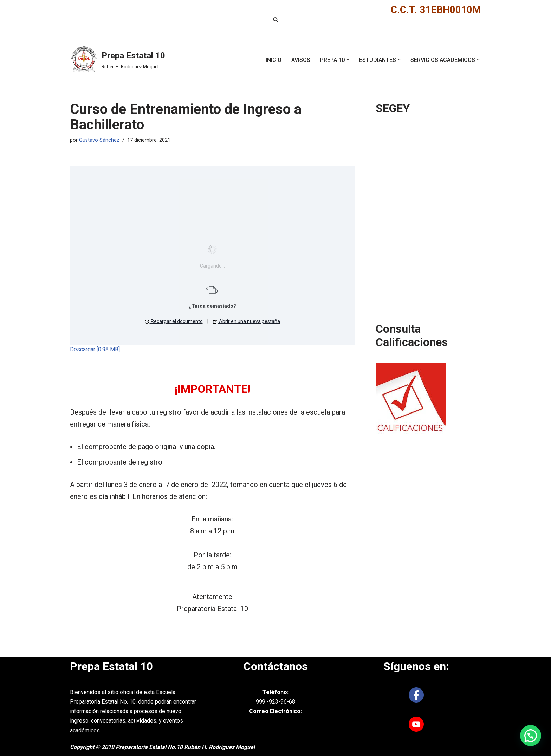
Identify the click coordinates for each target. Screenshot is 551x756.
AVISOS (301, 60)
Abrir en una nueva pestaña (247, 321)
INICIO (274, 60)
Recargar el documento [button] (174, 321)
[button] (348, 60)
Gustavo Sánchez (99, 140)
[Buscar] (276, 20)
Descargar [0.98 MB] (95, 349)
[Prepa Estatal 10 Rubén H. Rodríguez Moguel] (118, 60)
